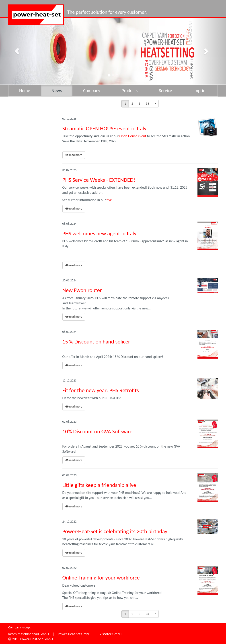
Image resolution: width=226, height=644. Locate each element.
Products (130, 91)
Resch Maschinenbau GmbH (29, 634)
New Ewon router (82, 290)
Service (165, 91)
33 (147, 104)
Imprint (200, 91)
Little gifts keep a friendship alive (99, 485)
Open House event (133, 136)
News (57, 91)
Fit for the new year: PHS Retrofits (101, 390)
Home (25, 91)
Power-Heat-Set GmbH (74, 634)
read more (74, 155)
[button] (17, 51)
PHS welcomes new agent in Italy (100, 233)
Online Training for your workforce (101, 578)
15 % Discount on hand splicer (96, 342)
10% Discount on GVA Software (98, 431)
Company (92, 91)
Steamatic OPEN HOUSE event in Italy (105, 128)
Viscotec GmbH (110, 634)
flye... (111, 200)
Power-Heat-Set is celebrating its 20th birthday (115, 531)
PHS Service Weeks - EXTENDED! (99, 180)
